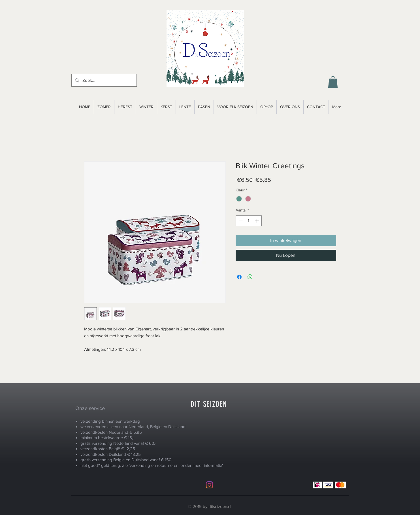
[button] (333, 82)
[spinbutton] (249, 221)
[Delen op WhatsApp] (250, 277)
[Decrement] (240, 221)
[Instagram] (209, 485)
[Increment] (257, 221)
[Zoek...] (104, 80)
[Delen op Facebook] (239, 277)
